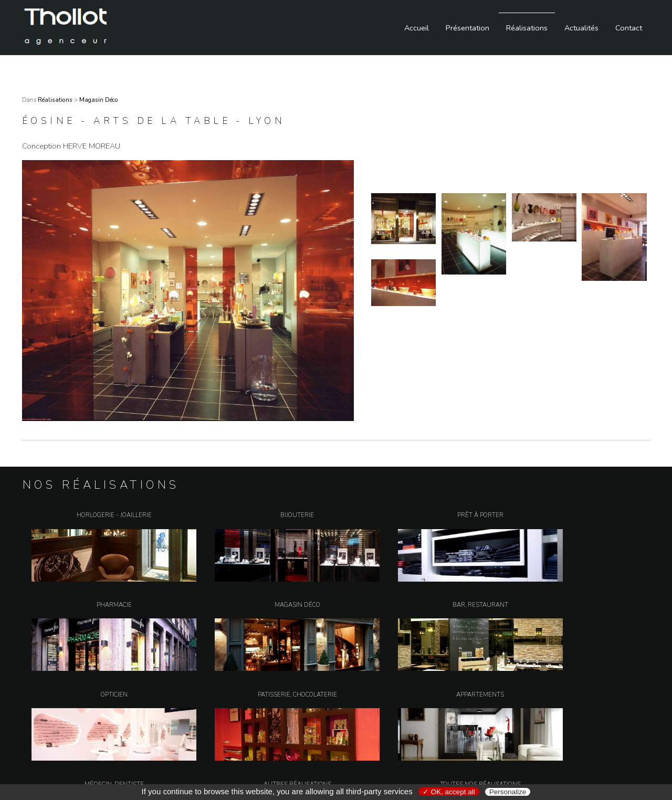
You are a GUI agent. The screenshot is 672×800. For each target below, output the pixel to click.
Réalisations (527, 28)
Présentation (468, 28)
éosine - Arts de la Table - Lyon (154, 121)
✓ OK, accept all (449, 792)
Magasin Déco (99, 100)
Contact (629, 28)
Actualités (581, 28)
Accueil (417, 28)
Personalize (508, 792)
